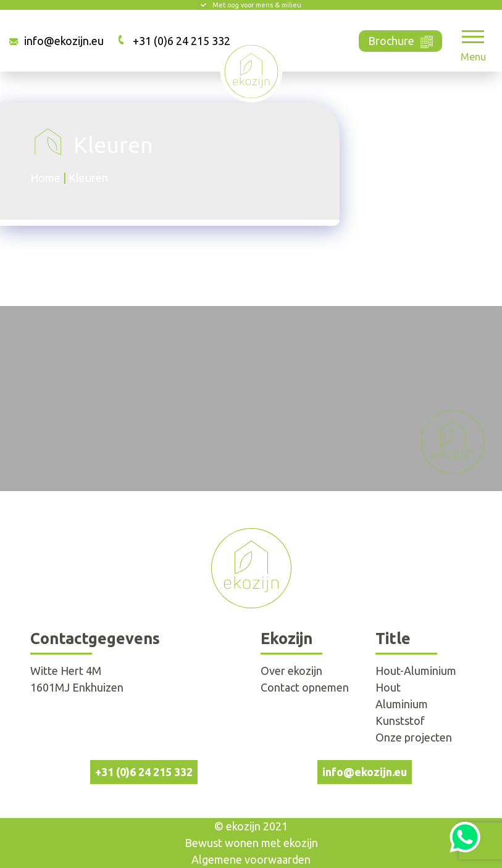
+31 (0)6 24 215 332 (182, 41)
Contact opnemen (305, 687)
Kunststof (400, 721)
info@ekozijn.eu (64, 41)
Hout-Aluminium (416, 671)
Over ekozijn (291, 671)
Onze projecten (414, 737)
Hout (388, 687)
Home (45, 178)
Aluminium (402, 704)
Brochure (400, 40)
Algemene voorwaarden (251, 859)
